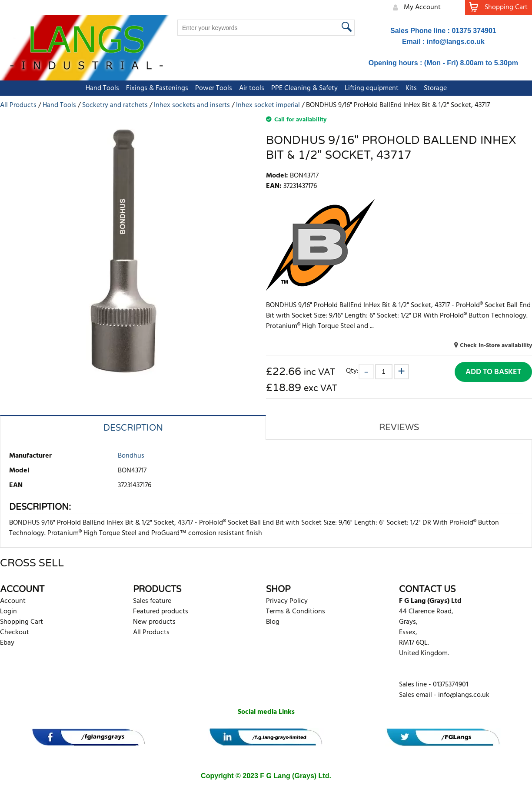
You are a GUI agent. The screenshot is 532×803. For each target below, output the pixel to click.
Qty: (352, 371)
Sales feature (152, 601)
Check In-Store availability (496, 346)
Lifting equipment (372, 88)
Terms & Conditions (296, 612)
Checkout (15, 632)
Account (13, 601)
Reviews (399, 428)
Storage (435, 88)
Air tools (252, 88)
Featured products (161, 612)
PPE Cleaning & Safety (304, 88)
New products (154, 622)
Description (133, 428)
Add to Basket (493, 372)
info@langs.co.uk (456, 42)
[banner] (88, 737)
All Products (151, 632)
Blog (273, 622)
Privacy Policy (287, 601)
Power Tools (214, 88)
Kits (411, 88)
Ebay (7, 643)
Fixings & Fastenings (157, 88)
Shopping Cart (22, 622)
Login (8, 612)
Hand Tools (102, 88)
